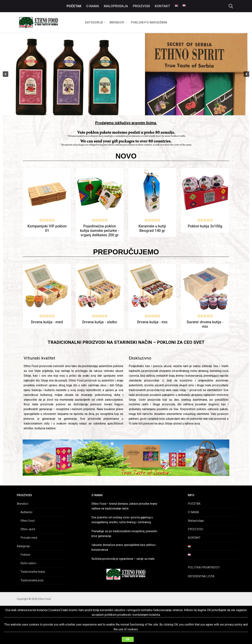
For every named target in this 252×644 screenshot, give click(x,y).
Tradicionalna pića (32, 580)
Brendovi (23, 504)
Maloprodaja (196, 521)
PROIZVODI (196, 529)
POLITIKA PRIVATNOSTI (204, 567)
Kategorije (23, 546)
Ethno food (27, 521)
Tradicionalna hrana (33, 572)
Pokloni (25, 555)
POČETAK (194, 504)
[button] (6, 74)
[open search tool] (231, 6)
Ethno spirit (28, 529)
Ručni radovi (28, 563)
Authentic (26, 512)
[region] (126, 74)
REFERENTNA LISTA (201, 576)
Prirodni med (29, 538)
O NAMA (193, 512)
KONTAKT (194, 538)
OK (128, 639)
